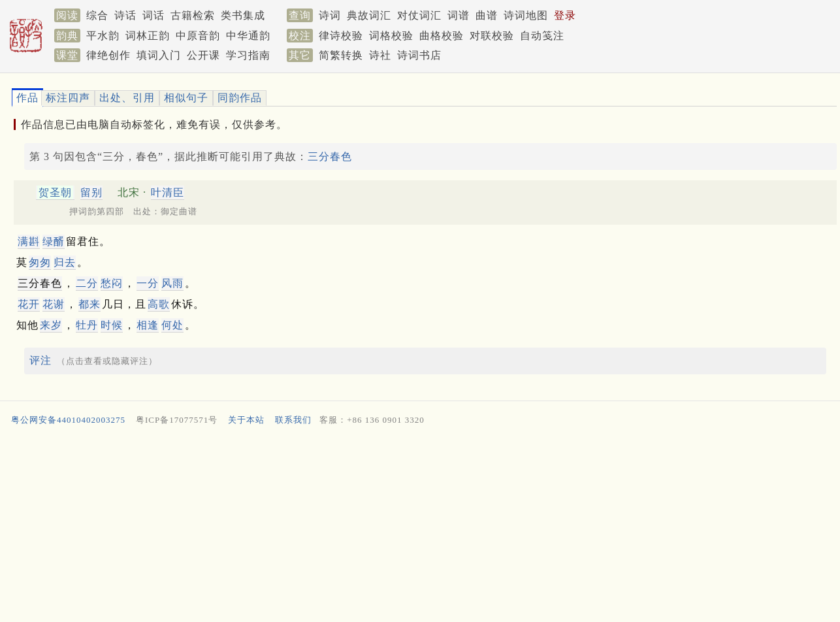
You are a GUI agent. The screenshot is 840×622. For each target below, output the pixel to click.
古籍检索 (193, 15)
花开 (29, 304)
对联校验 (492, 36)
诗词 (330, 15)
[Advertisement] (400, 527)
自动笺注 (542, 36)
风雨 (172, 283)
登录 (565, 15)
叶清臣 (168, 192)
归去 (65, 262)
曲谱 (487, 15)
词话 (153, 15)
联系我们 (293, 420)
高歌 (159, 304)
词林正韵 (148, 36)
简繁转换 (341, 55)
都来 (89, 304)
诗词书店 (419, 55)
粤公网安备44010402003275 (68, 420)
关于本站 (246, 420)
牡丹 (87, 325)
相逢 (148, 325)
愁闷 (112, 283)
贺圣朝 (55, 192)
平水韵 (103, 36)
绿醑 (54, 241)
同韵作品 (240, 98)
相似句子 (186, 98)
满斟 (29, 241)
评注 (40, 360)
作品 (27, 98)
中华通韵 (248, 36)
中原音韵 (198, 36)
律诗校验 (341, 36)
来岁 (51, 325)
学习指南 (248, 55)
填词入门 (159, 55)
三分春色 (330, 156)
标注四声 (68, 98)
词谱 (459, 15)
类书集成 (243, 15)
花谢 (54, 304)
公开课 (203, 55)
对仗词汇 (419, 15)
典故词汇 (369, 15)
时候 (112, 325)
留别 (91, 192)
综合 (97, 15)
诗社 (380, 55)
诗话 (125, 15)
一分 (148, 283)
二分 (87, 283)
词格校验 (391, 36)
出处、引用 (127, 98)
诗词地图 (526, 15)
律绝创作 (108, 55)
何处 (172, 325)
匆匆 (40, 262)
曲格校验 (442, 36)
